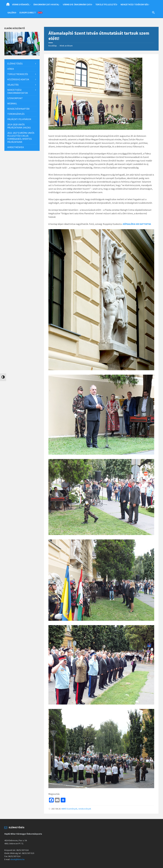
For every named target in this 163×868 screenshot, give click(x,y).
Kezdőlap (53, 46)
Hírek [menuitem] (11, 69)
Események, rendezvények (79, 809)
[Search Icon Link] (153, 13)
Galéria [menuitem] (12, 13)
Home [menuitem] (8, 5)
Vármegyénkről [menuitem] (21, 4)
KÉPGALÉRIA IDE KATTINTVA (137, 224)
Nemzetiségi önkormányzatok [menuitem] (18, 91)
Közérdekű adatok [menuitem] (18, 79)
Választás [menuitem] (13, 85)
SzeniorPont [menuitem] (15, 98)
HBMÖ (64, 809)
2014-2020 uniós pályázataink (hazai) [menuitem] (19, 126)
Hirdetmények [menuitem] (16, 147)
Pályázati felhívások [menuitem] (19, 119)
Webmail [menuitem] (12, 103)
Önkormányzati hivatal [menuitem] (46, 4)
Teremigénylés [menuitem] (16, 114)
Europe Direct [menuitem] (28, 13)
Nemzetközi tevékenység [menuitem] (135, 4)
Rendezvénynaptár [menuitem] (18, 109)
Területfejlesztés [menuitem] (106, 4)
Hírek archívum (66, 46)
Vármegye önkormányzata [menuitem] (77, 4)
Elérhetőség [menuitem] (15, 64)
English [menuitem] (40, 13)
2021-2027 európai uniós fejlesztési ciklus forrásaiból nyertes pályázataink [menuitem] (21, 137)
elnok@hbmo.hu (17, 859)
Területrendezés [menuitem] (18, 74)
